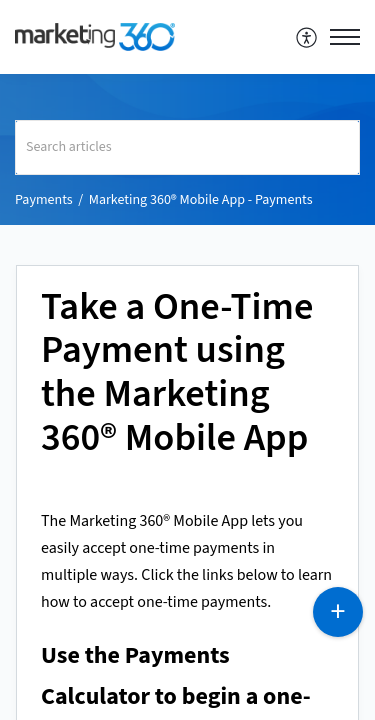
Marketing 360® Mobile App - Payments (201, 200)
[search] (187, 147)
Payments (44, 200)
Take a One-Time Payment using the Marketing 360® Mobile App (177, 373)
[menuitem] (307, 37)
